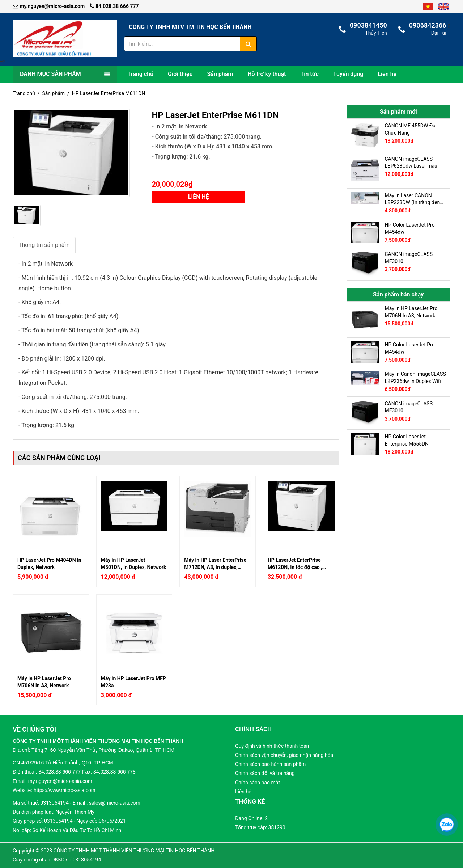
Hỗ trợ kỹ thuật (267, 74)
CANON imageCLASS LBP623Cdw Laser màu (411, 163)
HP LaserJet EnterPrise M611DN (109, 93)
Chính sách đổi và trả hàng (265, 773)
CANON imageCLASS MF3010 (409, 258)
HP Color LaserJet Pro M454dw (410, 228)
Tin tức (309, 74)
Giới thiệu (180, 74)
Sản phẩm (220, 74)
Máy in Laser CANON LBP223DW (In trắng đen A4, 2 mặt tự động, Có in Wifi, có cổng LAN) (413, 199)
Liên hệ (387, 74)
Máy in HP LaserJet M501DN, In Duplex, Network (134, 564)
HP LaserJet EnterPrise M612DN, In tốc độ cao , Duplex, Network (295, 564)
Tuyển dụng (348, 74)
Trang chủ (141, 74)
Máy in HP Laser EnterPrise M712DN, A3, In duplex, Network (215, 564)
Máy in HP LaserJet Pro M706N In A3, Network (44, 682)
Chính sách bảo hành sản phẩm (270, 764)
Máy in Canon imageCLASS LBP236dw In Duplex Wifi (415, 378)
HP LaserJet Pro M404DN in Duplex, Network (49, 564)
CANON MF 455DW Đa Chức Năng (410, 129)
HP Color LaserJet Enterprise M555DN (407, 440)
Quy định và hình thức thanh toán (272, 746)
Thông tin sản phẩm (44, 245)
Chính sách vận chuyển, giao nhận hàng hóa (284, 755)
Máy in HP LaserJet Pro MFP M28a (133, 682)
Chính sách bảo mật (258, 783)
